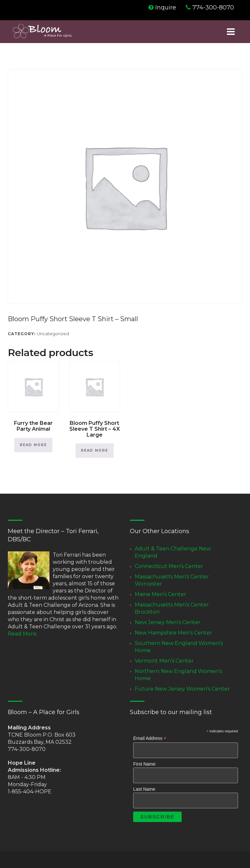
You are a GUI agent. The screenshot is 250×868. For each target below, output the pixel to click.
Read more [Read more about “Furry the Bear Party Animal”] (33, 445)
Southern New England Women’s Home (179, 647)
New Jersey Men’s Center (168, 622)
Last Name (144, 789)
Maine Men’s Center (160, 594)
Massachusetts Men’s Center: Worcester (172, 580)
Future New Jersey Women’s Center (182, 689)
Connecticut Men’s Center (169, 566)
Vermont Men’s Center (164, 661)
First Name (144, 764)
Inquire (166, 7)
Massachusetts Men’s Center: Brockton (172, 608)
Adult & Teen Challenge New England (173, 552)
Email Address (150, 738)
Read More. (23, 634)
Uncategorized (53, 334)
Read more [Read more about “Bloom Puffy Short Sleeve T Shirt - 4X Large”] (95, 450)
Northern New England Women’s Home (178, 675)
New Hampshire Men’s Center (174, 633)
